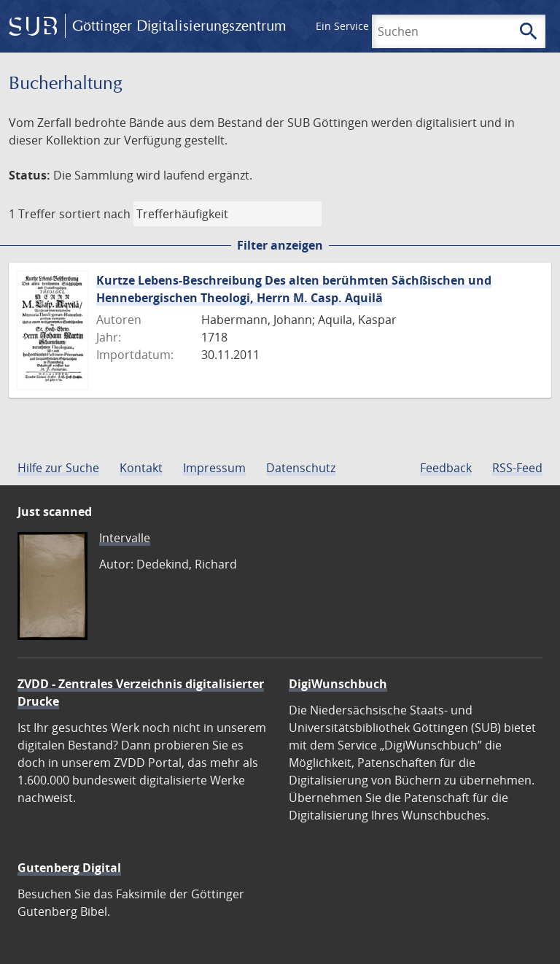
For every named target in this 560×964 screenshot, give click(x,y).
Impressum (214, 468)
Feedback (446, 468)
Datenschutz (301, 468)
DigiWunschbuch (338, 684)
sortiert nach (95, 214)
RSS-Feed (517, 468)
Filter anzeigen (280, 245)
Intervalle (125, 538)
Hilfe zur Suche (58, 468)
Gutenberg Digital (69, 868)
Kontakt (141, 468)
